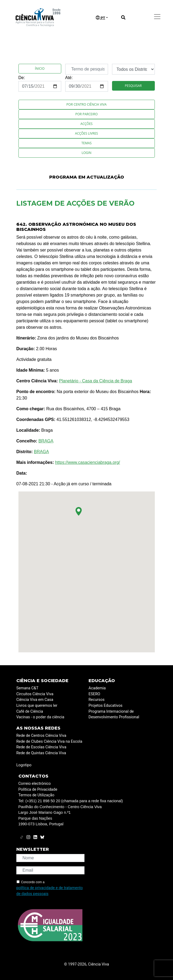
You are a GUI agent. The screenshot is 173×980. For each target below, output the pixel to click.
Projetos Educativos (105, 706)
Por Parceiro (87, 114)
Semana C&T (27, 688)
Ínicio (40, 69)
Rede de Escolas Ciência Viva (41, 747)
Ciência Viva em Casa (35, 700)
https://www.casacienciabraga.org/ (88, 462)
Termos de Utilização (36, 795)
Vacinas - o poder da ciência (40, 717)
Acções (86, 124)
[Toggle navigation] (157, 17)
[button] (79, 511)
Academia (97, 688)
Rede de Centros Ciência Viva (41, 736)
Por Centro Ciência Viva (86, 104)
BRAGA (46, 441)
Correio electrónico (35, 784)
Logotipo (24, 765)
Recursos (97, 700)
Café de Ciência (30, 711)
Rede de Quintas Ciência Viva (41, 753)
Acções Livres (87, 133)
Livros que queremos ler (37, 706)
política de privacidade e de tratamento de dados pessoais (49, 891)
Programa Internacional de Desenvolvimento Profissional (114, 714)
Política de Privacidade (38, 789)
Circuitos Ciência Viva (35, 694)
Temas (86, 143)
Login (86, 153)
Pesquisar (133, 86)
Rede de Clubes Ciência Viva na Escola (49, 742)
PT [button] (101, 18)
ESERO (94, 694)
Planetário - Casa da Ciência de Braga (96, 381)
